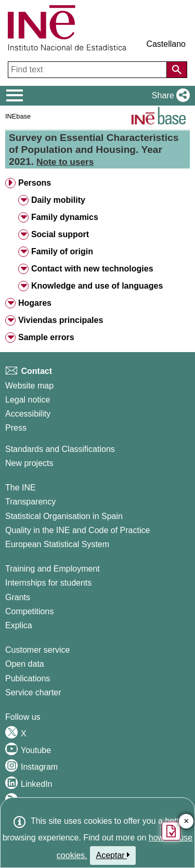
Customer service (37, 650)
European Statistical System (57, 544)
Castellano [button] (166, 44)
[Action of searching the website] (177, 70)
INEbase (18, 116)
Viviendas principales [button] (61, 320)
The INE (21, 488)
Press (16, 428)
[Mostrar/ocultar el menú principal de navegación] (15, 96)
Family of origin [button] (62, 251)
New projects (29, 463)
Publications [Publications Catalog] (28, 678)
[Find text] (88, 70)
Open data (25, 664)
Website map (29, 386)
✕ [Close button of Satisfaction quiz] (186, 821)
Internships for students (48, 583)
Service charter (33, 692)
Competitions (29, 611)
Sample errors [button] (46, 337)
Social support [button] (60, 234)
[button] (169, 96)
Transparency (30, 502)
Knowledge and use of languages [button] (97, 286)
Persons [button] (35, 183)
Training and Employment (53, 569)
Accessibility (28, 414)
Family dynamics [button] (65, 217)
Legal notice (28, 400)
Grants (18, 597)
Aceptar (113, 855)
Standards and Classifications (60, 449)
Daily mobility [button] (58, 200)
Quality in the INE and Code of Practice (77, 530)
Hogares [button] (35, 303)
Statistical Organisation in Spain (64, 516)
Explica (19, 625)
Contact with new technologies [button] (92, 269)
